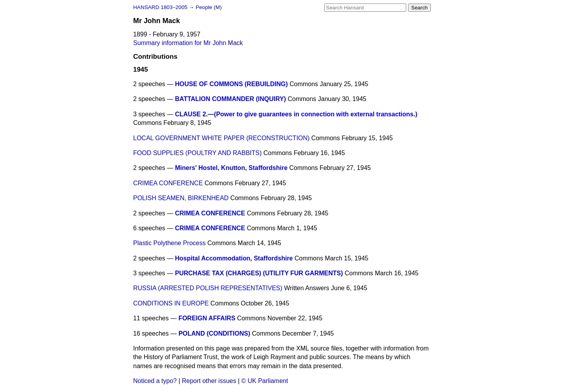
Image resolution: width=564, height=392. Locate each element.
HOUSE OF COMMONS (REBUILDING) (231, 84)
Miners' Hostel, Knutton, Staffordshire (231, 168)
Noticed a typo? (155, 381)
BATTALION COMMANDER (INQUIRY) (230, 99)
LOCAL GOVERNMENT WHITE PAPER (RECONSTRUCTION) (221, 138)
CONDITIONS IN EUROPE (171, 303)
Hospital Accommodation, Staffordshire (234, 258)
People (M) (208, 7)
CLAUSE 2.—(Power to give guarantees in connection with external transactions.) (296, 114)
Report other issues (209, 381)
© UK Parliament (265, 381)
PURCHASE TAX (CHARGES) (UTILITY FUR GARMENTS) (259, 273)
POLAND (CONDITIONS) (214, 333)
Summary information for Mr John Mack (188, 43)
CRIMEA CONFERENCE (168, 183)
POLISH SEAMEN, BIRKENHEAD (181, 198)
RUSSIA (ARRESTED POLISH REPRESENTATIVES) (208, 288)
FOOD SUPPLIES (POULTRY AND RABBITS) (197, 153)
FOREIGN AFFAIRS (207, 318)
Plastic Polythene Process (169, 243)
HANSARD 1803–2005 (160, 7)
